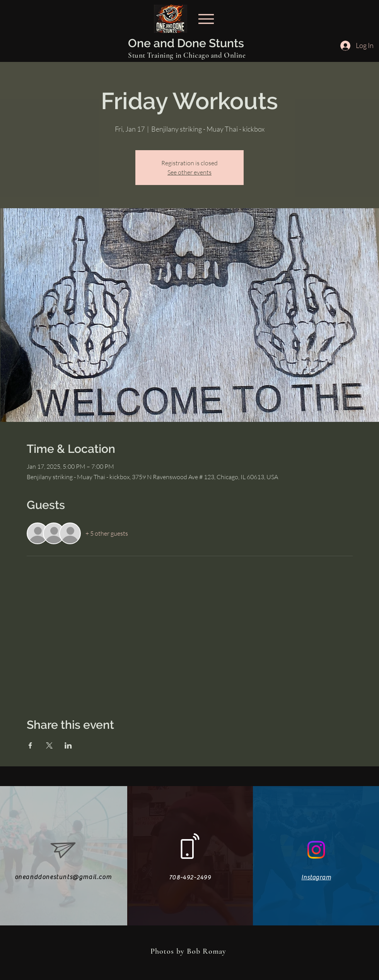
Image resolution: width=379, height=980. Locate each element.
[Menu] (206, 19)
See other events (189, 172)
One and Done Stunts (186, 43)
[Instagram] (316, 850)
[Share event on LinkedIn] (68, 745)
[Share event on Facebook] (30, 745)
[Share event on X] (49, 745)
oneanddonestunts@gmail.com (63, 877)
